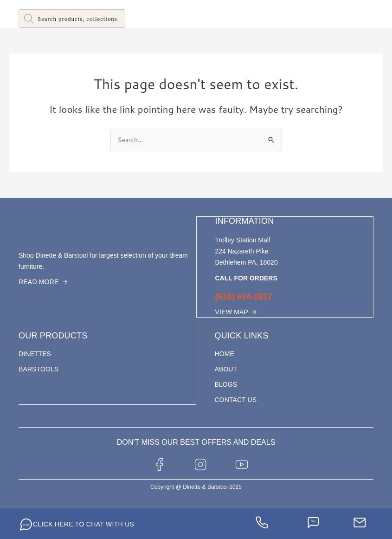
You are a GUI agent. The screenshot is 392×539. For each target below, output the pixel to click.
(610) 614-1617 (244, 296)
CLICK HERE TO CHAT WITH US (84, 523)
